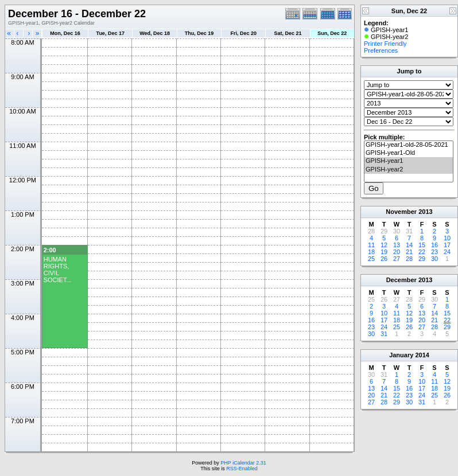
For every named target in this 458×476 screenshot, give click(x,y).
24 (447, 252)
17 (447, 245)
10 (447, 238)
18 (371, 252)
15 (422, 245)
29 (422, 259)
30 (434, 259)
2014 (422, 355)
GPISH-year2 (409, 170)
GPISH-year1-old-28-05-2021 (409, 145)
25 (371, 259)
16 (434, 245)
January (401, 355)
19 (384, 252)
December (401, 280)
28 (409, 259)
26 (384, 259)
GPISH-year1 (409, 161)
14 (409, 245)
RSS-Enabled (242, 469)
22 (422, 252)
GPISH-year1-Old (409, 153)
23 (434, 252)
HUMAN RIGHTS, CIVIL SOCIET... (58, 270)
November (401, 212)
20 (397, 252)
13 (397, 245)
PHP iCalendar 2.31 (243, 463)
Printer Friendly (385, 44)
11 (371, 245)
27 (397, 259)
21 (409, 252)
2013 (425, 212)
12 (384, 245)
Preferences (381, 50)
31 (384, 334)
